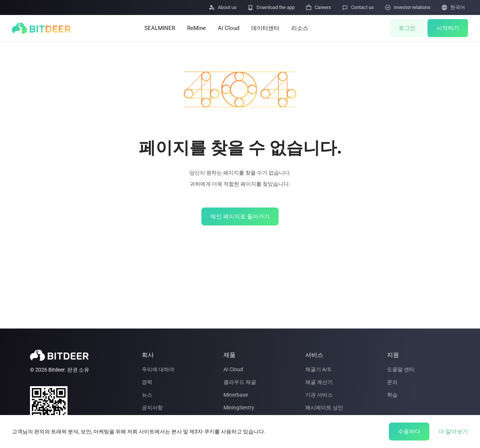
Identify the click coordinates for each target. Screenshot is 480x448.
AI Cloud (229, 28)
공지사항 (152, 408)
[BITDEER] (41, 28)
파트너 (150, 420)
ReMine (196, 28)
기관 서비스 (319, 395)
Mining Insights (323, 433)
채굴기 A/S (318, 369)
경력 (147, 382)
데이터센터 (265, 28)
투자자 (150, 433)
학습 (392, 395)
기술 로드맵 (237, 433)
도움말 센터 (401, 369)
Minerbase (236, 395)
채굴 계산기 (319, 382)
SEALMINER (160, 28)
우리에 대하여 (158, 369)
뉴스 (147, 395)
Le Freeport (237, 420)
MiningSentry (239, 408)
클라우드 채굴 (240, 382)
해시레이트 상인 (324, 408)
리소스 (300, 28)
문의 (392, 382)
